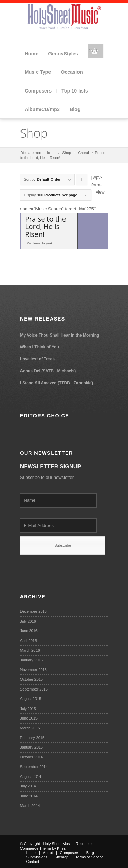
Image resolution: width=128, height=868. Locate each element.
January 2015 (32, 747)
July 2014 (28, 786)
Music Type (38, 72)
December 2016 (33, 611)
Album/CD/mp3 (42, 109)
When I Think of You (40, 347)
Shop (34, 133)
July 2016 (28, 621)
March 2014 (30, 806)
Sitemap (61, 857)
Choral (83, 153)
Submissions (37, 857)
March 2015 (30, 728)
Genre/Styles (63, 54)
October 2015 (32, 679)
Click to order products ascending (82, 181)
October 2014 (32, 757)
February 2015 (32, 738)
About (48, 853)
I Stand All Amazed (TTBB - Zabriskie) (57, 383)
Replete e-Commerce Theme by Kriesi (57, 846)
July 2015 (28, 709)
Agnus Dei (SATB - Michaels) (48, 371)
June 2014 (29, 796)
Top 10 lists (75, 91)
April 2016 (29, 641)
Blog (75, 109)
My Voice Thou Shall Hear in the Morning (60, 335)
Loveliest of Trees (37, 359)
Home (32, 54)
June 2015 (29, 718)
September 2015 (34, 689)
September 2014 (34, 767)
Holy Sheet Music (58, 844)
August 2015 (31, 699)
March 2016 (30, 650)
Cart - (94, 51)
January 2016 (32, 660)
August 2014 (31, 777)
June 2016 (29, 631)
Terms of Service (89, 857)
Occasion (72, 72)
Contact (33, 862)
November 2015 (33, 670)
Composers (38, 91)
